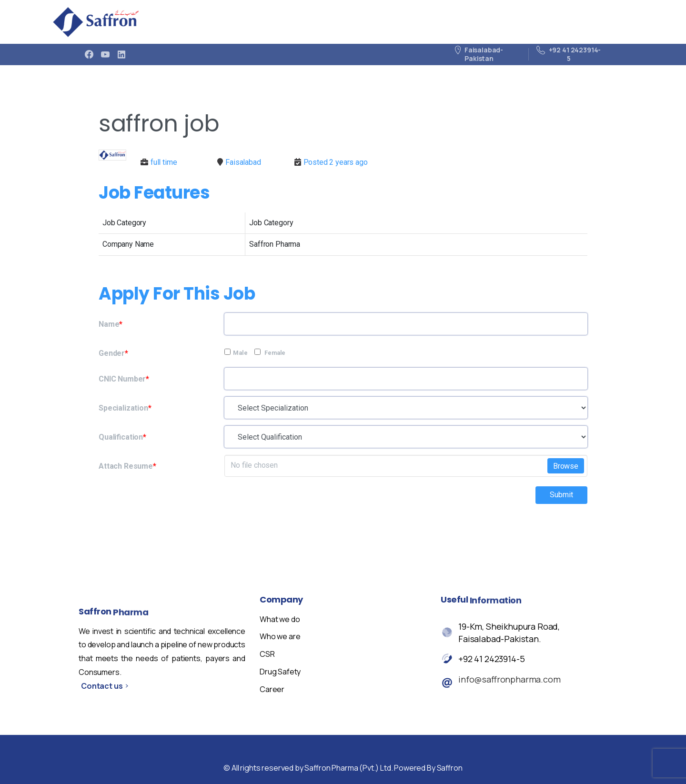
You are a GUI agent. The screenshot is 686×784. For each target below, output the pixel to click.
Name (111, 324)
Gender (113, 353)
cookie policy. (409, 768)
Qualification (122, 437)
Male (236, 352)
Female (270, 352)
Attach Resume (127, 466)
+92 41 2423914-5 (491, 659)
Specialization (125, 408)
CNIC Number (124, 379)
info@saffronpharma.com (509, 680)
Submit (561, 495)
